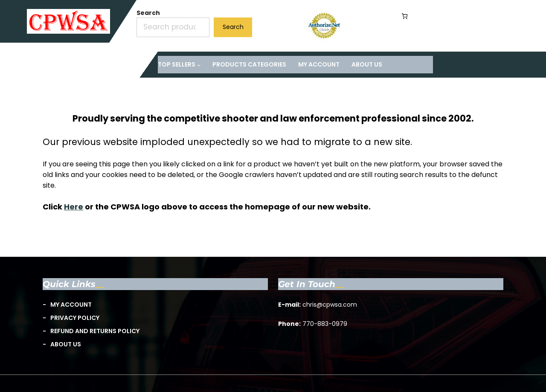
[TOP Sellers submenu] (179, 65)
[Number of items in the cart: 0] (405, 16)
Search (148, 13)
